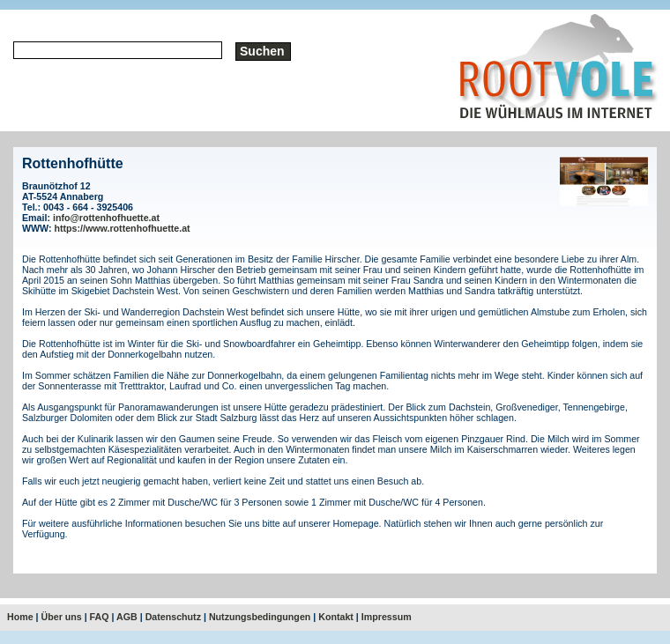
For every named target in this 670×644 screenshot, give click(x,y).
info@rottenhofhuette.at (106, 218)
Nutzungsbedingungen (260, 617)
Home (20, 617)
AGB (127, 617)
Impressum (387, 617)
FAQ (100, 617)
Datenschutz (173, 617)
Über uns (62, 617)
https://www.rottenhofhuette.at (123, 228)
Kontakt (336, 617)
